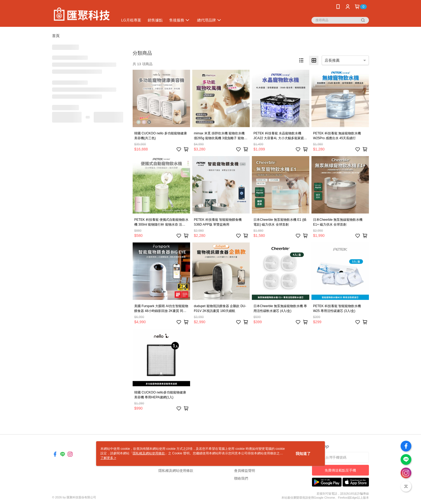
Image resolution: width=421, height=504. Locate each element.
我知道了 (303, 454)
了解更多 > (108, 458)
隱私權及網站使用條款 (176, 471)
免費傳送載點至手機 (340, 470)
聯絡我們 (241, 478)
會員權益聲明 (245, 471)
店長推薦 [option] (332, 60)
